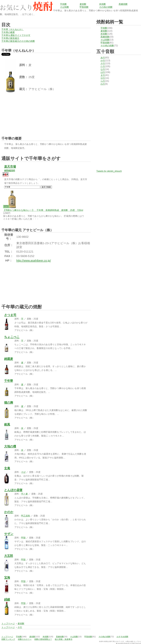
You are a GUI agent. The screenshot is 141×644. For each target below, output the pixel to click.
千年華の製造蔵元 (10, 38)
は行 (103, 72)
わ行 (103, 84)
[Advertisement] (22, 113)
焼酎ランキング (8, 639)
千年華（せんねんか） (13, 29)
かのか (9, 512)
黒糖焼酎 (123, 4)
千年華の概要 (8, 32)
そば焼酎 (64, 7)
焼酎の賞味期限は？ (43, 639)
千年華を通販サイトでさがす (16, 35)
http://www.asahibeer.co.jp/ (34, 260)
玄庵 (7, 468)
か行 (103, 61)
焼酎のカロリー (25, 639)
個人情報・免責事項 (64, 639)
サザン (9, 534)
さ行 (103, 63)
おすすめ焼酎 (122, 637)
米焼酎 (102, 4)
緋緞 (7, 599)
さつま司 (10, 315)
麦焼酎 (83, 4)
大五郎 (9, 556)
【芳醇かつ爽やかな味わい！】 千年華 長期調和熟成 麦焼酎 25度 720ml (43, 210)
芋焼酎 (63, 4)
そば (23, 472)
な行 (103, 69)
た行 (103, 66)
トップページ (7, 637)
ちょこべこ (12, 337)
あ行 (103, 58)
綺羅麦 (9, 359)
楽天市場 (10, 166)
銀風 (7, 424)
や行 (103, 78)
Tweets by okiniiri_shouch (109, 171)
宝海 (7, 577)
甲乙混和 (26, 516)
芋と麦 (24, 494)
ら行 (103, 81)
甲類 (23, 538)
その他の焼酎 (106, 7)
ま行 (103, 75)
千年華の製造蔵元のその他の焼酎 (18, 41)
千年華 (9, 381)
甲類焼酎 (84, 7)
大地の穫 (10, 446)
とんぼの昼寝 (13, 490)
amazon (10, 170)
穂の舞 (9, 402)
